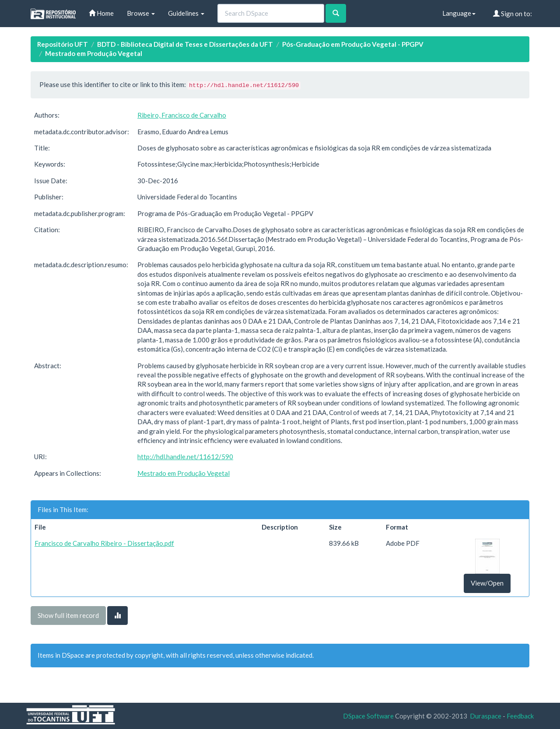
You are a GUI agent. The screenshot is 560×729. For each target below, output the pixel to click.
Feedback (520, 716)
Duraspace (486, 716)
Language (459, 13)
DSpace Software (368, 716)
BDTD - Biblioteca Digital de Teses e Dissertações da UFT (185, 44)
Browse (141, 13)
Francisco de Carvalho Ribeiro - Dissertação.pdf (104, 543)
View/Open (487, 583)
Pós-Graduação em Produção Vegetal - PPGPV (353, 44)
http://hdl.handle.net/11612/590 (185, 457)
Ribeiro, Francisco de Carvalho (182, 115)
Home (101, 13)
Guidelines (186, 13)
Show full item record (68, 615)
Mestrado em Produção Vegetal (94, 53)
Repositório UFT (63, 44)
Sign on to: (513, 14)
